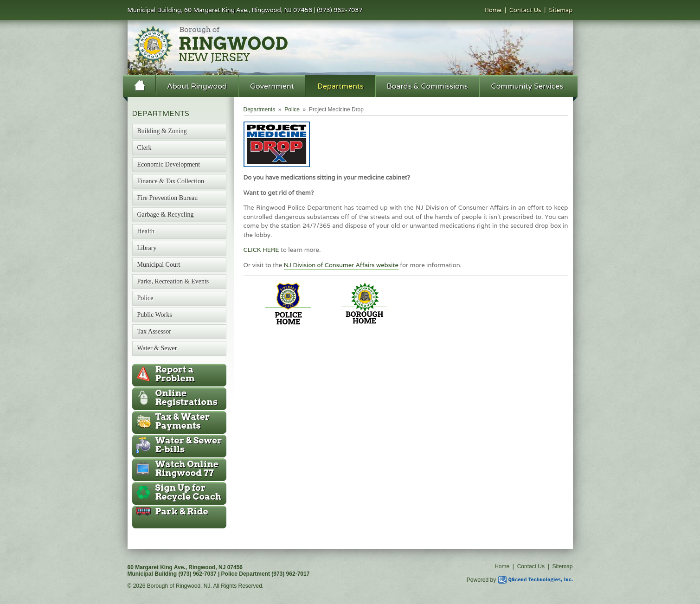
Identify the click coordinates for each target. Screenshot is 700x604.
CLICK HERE (261, 250)
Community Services (527, 86)
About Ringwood (197, 86)
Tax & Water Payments (183, 421)
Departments (340, 86)
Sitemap (561, 10)
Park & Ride (182, 511)
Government (272, 86)
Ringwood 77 (187, 469)
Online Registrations (186, 398)
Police (292, 109)
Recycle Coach (188, 492)
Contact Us (525, 10)
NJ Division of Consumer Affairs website (341, 265)
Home (493, 10)
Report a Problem (175, 374)
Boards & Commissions (427, 86)
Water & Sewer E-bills (189, 445)
